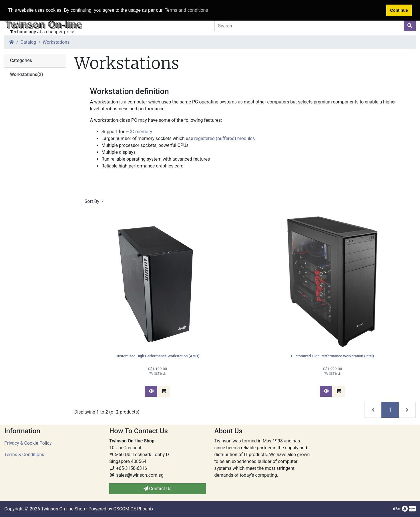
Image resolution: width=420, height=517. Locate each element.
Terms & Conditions (24, 455)
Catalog (28, 42)
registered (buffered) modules (224, 138)
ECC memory (139, 132)
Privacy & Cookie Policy (28, 443)
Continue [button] (399, 10)
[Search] (309, 26)
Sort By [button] (92, 201)
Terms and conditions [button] (186, 10)
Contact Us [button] (158, 489)
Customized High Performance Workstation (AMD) (157, 356)
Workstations (56, 42)
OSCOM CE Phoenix (133, 509)
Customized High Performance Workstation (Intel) (333, 356)
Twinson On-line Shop (63, 509)
